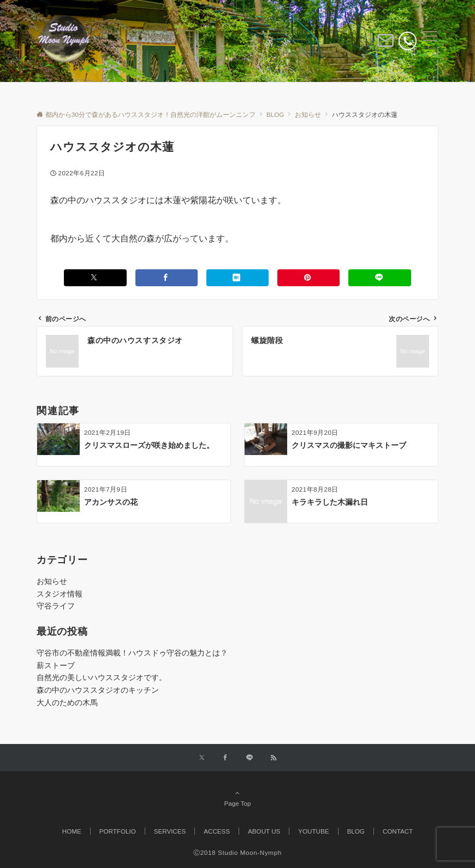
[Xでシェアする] (95, 278)
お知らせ (52, 581)
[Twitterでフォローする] (202, 758)
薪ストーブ (56, 665)
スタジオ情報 (60, 594)
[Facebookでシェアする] (167, 278)
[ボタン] (385, 45)
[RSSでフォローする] (274, 758)
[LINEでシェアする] (379, 278)
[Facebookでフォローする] (225, 758)
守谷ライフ (56, 606)
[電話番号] (408, 41)
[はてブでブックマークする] (238, 278)
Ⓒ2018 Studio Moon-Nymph (238, 852)
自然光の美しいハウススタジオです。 (102, 677)
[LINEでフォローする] (250, 758)
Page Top (238, 798)
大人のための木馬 (67, 702)
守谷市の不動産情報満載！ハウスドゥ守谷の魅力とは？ (132, 653)
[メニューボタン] (431, 41)
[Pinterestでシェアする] (308, 278)
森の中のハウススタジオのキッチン (98, 690)
